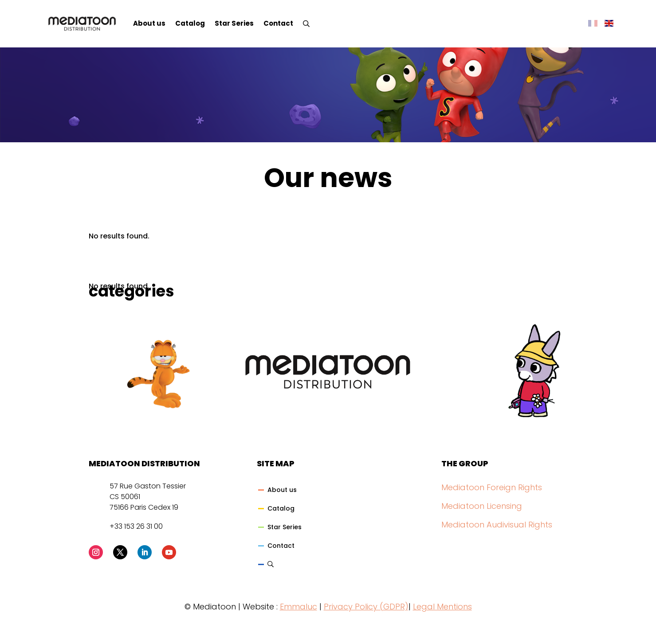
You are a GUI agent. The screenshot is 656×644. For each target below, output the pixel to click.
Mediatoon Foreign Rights (492, 487)
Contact (278, 23)
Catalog (190, 23)
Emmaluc (299, 607)
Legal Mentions (442, 607)
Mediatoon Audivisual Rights (497, 525)
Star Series (234, 23)
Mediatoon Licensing (482, 506)
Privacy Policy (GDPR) (366, 607)
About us (149, 23)
